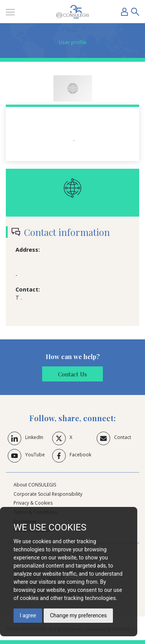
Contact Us (72, 374)
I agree (28, 615)
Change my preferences (78, 615)
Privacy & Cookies (33, 503)
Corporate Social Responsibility (48, 494)
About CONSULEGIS (35, 485)
